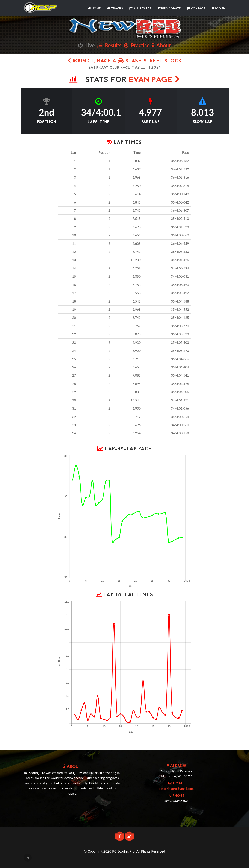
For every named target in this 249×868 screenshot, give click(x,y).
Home (94, 8)
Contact (196, 8)
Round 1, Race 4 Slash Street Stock (125, 61)
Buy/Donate (169, 8)
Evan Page (155, 80)
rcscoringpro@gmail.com (177, 789)
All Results (140, 8)
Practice (137, 45)
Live (86, 45)
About (161, 45)
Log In (219, 8)
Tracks (115, 8)
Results (109, 45)
